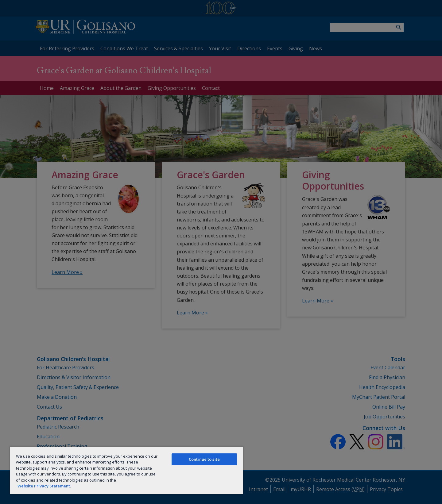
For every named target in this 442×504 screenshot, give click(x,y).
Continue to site (204, 459)
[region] (126, 470)
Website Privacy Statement (44, 486)
